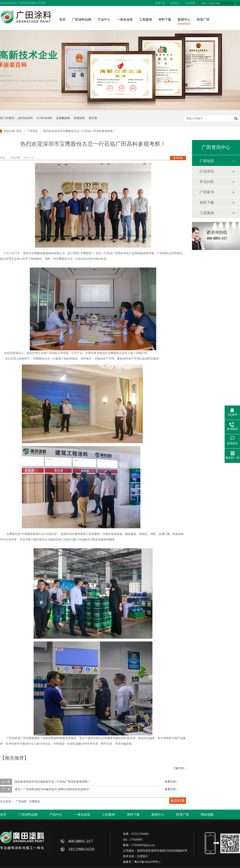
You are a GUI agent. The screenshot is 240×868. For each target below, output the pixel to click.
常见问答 (207, 182)
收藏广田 (160, 3)
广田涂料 (21, 802)
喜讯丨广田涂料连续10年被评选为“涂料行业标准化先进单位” (52, 789)
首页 (62, 19)
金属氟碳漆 (63, 118)
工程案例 (146, 19)
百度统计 (143, 856)
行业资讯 (207, 171)
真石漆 (93, 118)
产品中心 (104, 19)
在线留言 (175, 3)
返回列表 (178, 158)
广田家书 (207, 192)
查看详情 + (171, 782)
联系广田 (203, 19)
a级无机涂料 (25, 118)
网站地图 (207, 815)
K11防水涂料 (44, 118)
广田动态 (33, 131)
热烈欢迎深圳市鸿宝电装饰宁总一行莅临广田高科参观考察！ (53, 782)
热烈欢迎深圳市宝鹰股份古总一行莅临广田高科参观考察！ (79, 131)
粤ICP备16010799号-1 (147, 862)
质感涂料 (79, 118)
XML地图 (190, 3)
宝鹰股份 (35, 802)
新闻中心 (184, 19)
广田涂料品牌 (82, 19)
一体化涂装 (125, 19)
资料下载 (165, 19)
